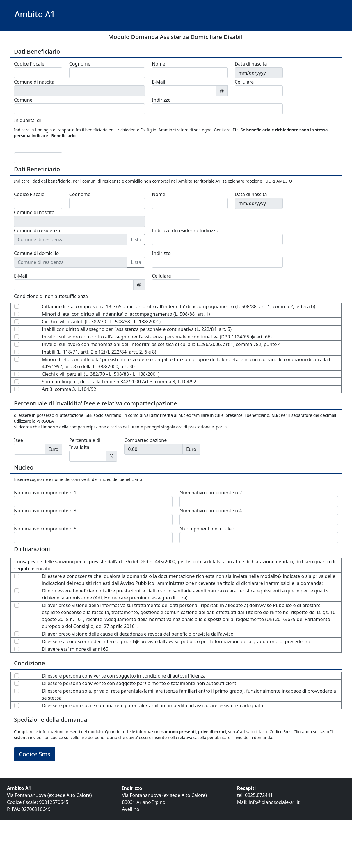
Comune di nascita (34, 82)
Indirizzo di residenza (175, 230)
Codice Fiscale (29, 64)
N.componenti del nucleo (207, 529)
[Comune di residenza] (71, 239)
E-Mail (159, 82)
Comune (23, 100)
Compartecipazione (145, 440)
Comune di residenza (37, 230)
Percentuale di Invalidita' (85, 444)
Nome (159, 64)
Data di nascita (251, 64)
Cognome (80, 64)
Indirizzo (161, 100)
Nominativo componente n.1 (45, 493)
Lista (136, 239)
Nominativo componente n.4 (211, 511)
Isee (18, 440)
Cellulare (244, 82)
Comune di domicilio (36, 253)
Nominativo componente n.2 (211, 493)
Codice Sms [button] (35, 754)
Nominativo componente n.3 (45, 511)
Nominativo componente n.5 (45, 529)
